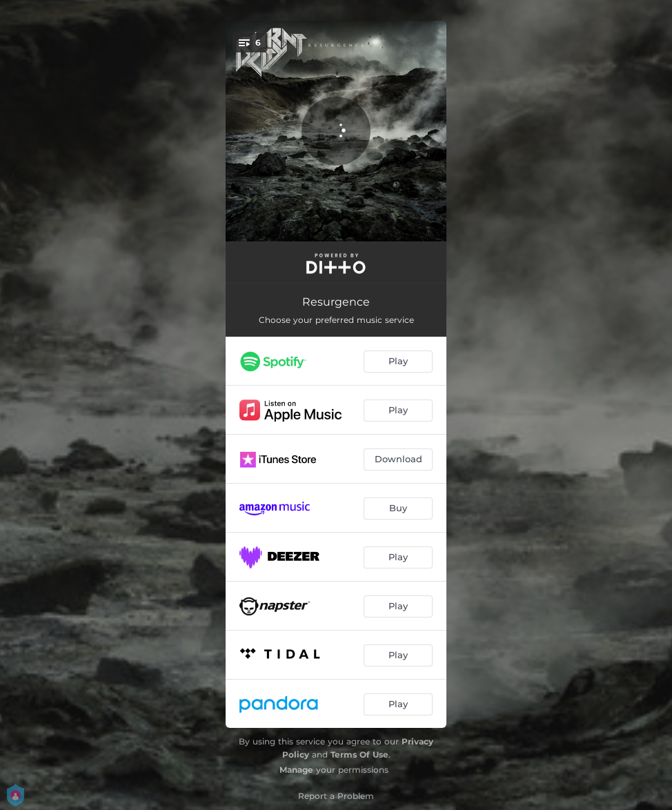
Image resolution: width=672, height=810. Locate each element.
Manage (296, 770)
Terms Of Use (359, 754)
